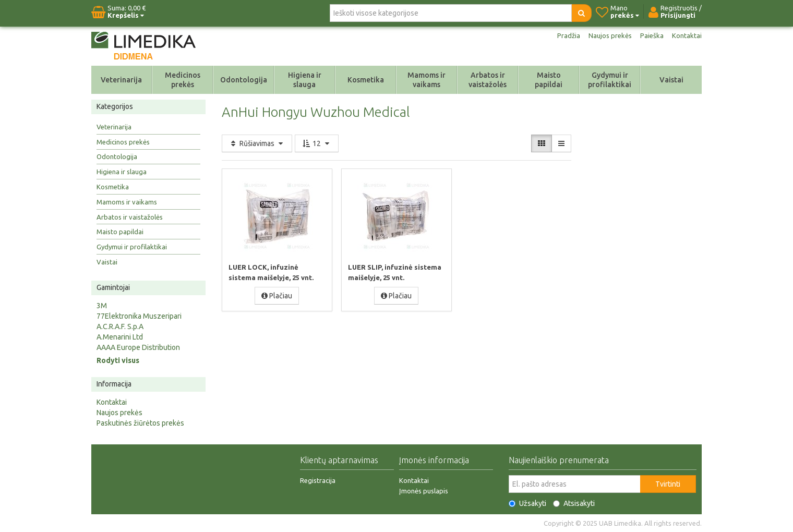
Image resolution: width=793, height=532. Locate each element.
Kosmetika (366, 80)
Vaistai (671, 80)
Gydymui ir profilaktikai (610, 80)
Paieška (651, 35)
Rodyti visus (118, 360)
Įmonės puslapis (424, 491)
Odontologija (244, 80)
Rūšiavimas (257, 143)
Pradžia (565, 35)
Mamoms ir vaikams (426, 80)
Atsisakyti (574, 503)
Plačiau (277, 295)
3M (102, 306)
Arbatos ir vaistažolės (488, 80)
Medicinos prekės (183, 80)
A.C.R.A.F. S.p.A (120, 327)
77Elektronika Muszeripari (139, 316)
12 (317, 143)
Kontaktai (687, 35)
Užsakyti (527, 503)
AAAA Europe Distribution (138, 347)
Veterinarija (121, 80)
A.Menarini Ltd (120, 337)
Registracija (318, 480)
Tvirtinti (668, 484)
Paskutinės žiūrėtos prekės (140, 423)
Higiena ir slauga (305, 80)
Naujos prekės (608, 35)
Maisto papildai (549, 80)
